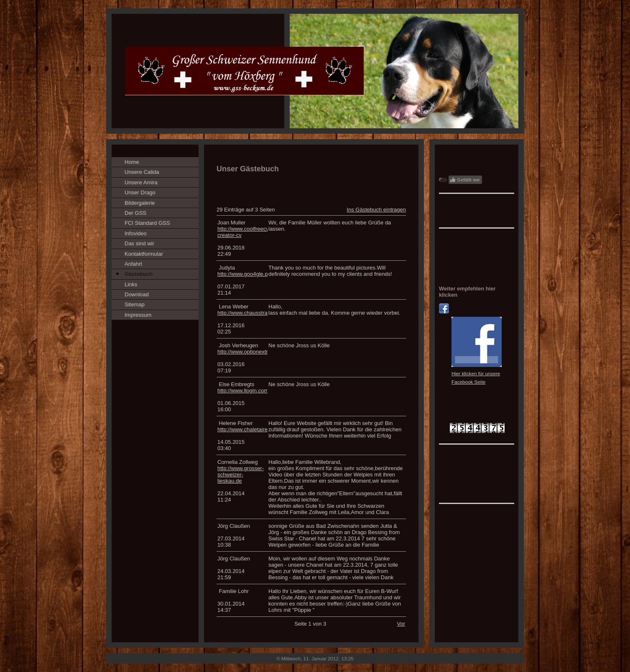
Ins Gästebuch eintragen (376, 210)
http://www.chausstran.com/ (251, 313)
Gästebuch (139, 274)
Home (132, 162)
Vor (401, 624)
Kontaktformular (144, 254)
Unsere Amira (141, 182)
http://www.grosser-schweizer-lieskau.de (241, 475)
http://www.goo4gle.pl (243, 274)
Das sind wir (139, 243)
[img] (315, 71)
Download (137, 294)
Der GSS (135, 213)
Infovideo (136, 233)
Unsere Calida (142, 172)
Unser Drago (140, 192)
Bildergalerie (140, 203)
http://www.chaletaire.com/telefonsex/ (262, 429)
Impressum (138, 315)
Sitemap (135, 304)
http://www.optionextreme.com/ (255, 352)
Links (131, 284)
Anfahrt (133, 264)
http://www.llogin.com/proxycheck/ (258, 391)
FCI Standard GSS (147, 223)
